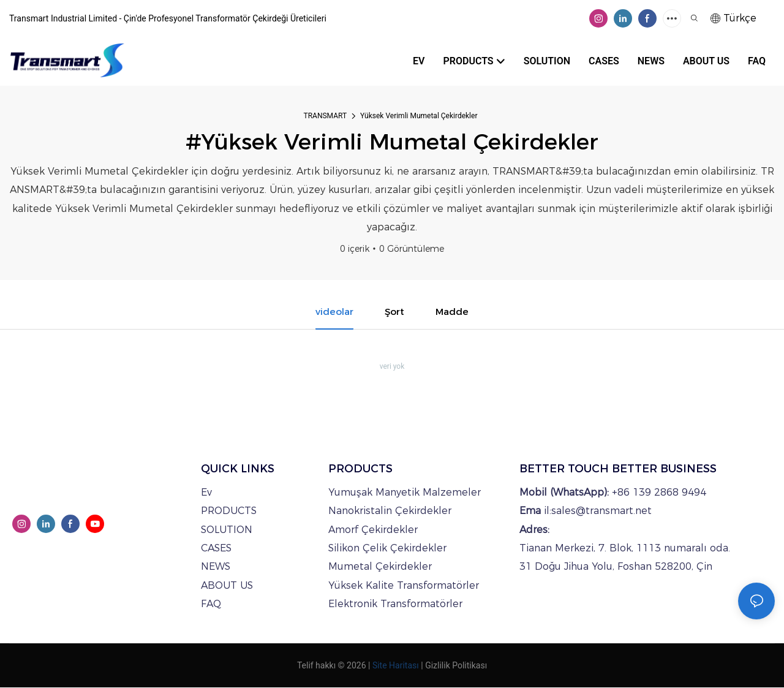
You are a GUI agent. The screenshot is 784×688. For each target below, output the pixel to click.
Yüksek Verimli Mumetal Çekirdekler (419, 116)
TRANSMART (326, 116)
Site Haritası (396, 666)
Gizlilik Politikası (456, 666)
